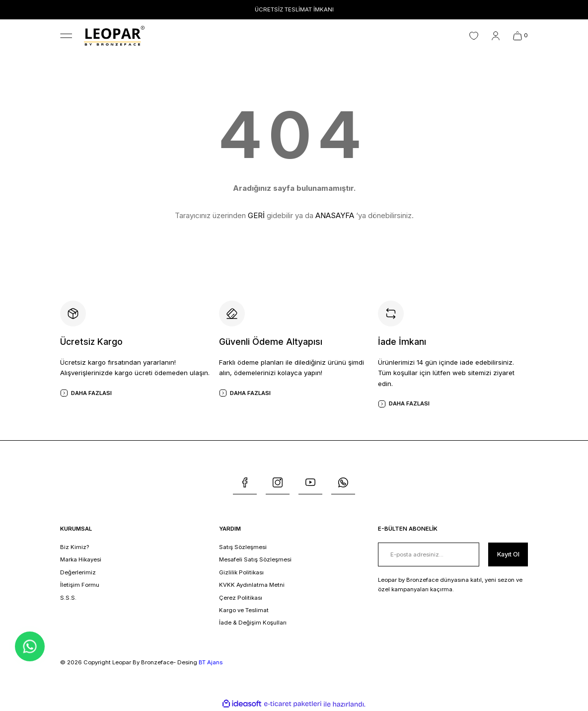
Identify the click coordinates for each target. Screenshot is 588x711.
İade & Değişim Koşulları (253, 623)
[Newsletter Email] (428, 554)
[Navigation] (66, 36)
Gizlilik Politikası (241, 572)
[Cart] (520, 36)
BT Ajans (211, 662)
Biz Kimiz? (74, 547)
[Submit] (508, 554)
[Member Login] (496, 36)
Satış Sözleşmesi (243, 547)
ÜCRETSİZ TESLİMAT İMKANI (294, 9)
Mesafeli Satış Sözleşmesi (255, 559)
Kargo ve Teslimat (244, 610)
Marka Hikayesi (81, 559)
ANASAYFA (335, 215)
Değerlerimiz (78, 572)
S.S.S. (68, 598)
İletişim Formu (80, 585)
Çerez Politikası (241, 598)
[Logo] (114, 36)
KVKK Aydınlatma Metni (252, 585)
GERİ (256, 215)
